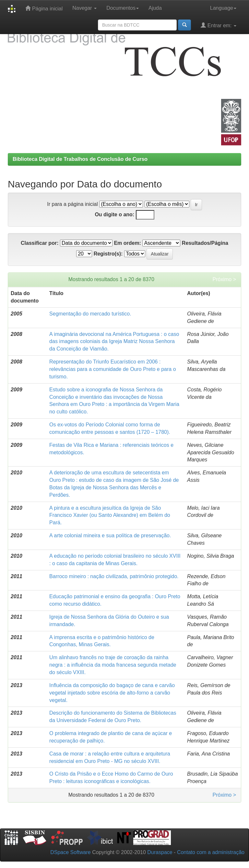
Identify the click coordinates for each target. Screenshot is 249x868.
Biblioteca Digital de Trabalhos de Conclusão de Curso (80, 159)
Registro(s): (108, 254)
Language (223, 8)
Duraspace (160, 852)
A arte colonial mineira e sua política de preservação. (110, 535)
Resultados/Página (205, 243)
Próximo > (224, 279)
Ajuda (155, 8)
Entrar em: (219, 25)
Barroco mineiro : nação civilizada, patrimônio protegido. (114, 576)
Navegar (84, 8)
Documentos (123, 8)
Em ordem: (127, 243)
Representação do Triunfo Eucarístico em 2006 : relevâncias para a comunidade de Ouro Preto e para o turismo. (113, 369)
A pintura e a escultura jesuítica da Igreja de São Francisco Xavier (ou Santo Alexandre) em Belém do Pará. (110, 515)
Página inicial (44, 8)
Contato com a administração (211, 852)
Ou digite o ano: (114, 214)
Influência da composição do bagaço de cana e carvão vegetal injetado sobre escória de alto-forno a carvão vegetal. (112, 693)
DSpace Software (71, 852)
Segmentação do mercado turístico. (90, 314)
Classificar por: (40, 243)
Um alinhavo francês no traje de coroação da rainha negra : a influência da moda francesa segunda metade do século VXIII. (113, 665)
